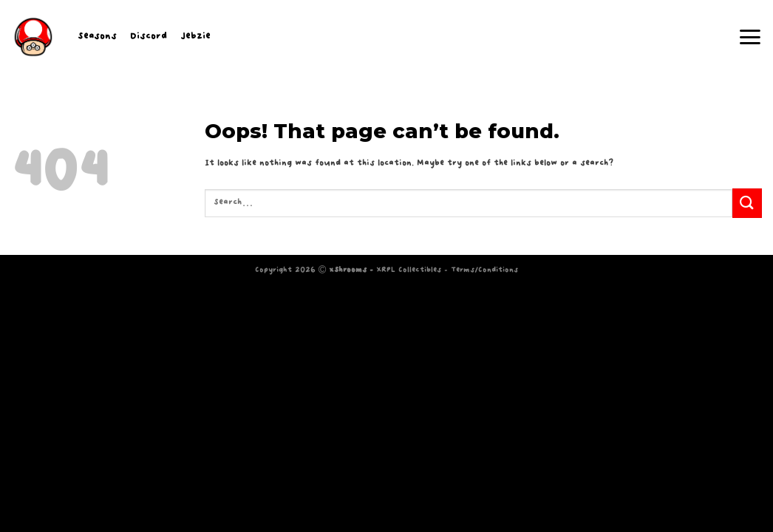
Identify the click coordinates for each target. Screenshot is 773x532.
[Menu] (750, 37)
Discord (149, 37)
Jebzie (195, 37)
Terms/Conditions (484, 270)
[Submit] (747, 203)
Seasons (97, 37)
